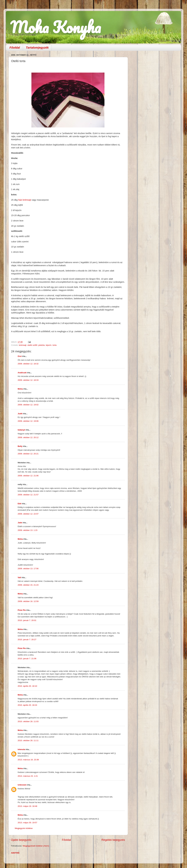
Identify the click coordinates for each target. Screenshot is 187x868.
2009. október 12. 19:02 (28, 405)
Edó (20, 504)
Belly (20, 446)
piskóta (42, 345)
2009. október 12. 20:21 (28, 454)
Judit (20, 414)
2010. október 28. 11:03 (28, 721)
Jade (20, 523)
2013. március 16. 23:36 (28, 760)
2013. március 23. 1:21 (28, 776)
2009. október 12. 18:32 (28, 364)
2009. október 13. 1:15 (28, 530)
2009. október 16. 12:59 (28, 601)
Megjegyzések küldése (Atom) (36, 846)
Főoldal (15, 48)
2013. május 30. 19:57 (27, 823)
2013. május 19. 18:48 (27, 806)
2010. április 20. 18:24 (27, 705)
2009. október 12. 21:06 (28, 476)
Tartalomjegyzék (37, 48)
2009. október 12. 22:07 (28, 514)
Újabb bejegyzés (21, 840)
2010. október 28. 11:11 (28, 740)
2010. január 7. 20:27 (27, 640)
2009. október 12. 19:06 (28, 421)
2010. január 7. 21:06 (27, 659)
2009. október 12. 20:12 (28, 437)
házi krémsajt (25, 200)
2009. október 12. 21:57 (28, 495)
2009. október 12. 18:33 (28, 380)
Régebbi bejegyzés (113, 840)
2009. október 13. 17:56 (28, 569)
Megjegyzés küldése (24, 828)
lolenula (21, 749)
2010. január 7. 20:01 (27, 620)
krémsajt (23, 345)
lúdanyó (21, 430)
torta (55, 345)
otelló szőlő (32, 345)
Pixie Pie (22, 610)
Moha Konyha (56, 27)
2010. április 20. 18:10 (27, 686)
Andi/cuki (22, 373)
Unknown (22, 785)
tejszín (49, 345)
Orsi (20, 356)
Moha (20, 389)
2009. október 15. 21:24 (28, 585)
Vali (19, 577)
